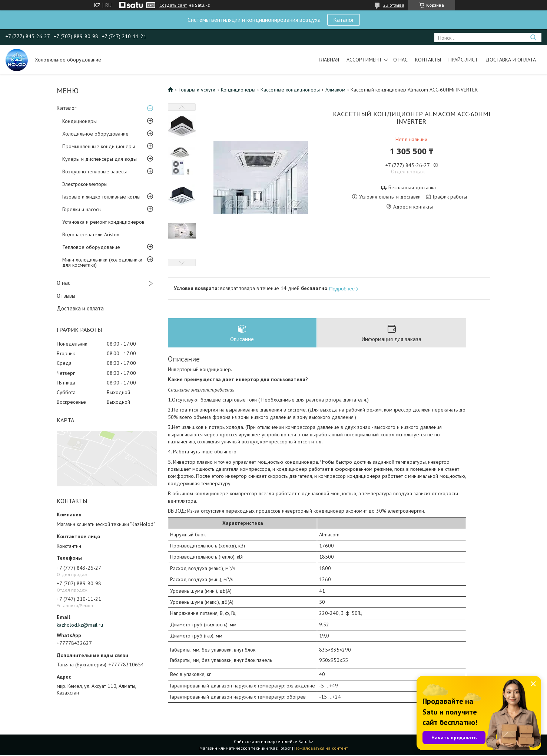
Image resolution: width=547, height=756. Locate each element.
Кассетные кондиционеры (290, 90)
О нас (400, 60)
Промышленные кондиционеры (99, 146)
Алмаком (335, 90)
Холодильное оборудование (95, 134)
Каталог (344, 20)
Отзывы (66, 296)
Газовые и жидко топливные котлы (101, 197)
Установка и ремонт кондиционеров (103, 222)
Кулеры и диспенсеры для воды (100, 159)
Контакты (428, 60)
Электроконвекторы (85, 184)
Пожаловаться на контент (321, 749)
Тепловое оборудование (91, 247)
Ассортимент (364, 60)
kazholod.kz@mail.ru (80, 625)
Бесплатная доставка (412, 188)
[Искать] (533, 38)
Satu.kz (306, 742)
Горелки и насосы (82, 209)
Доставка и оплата (511, 60)
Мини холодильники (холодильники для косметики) (102, 262)
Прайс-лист (463, 60)
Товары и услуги (197, 90)
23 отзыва (394, 5)
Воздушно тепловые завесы (95, 171)
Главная (329, 60)
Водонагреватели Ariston (91, 234)
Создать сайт (173, 5)
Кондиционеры (79, 121)
